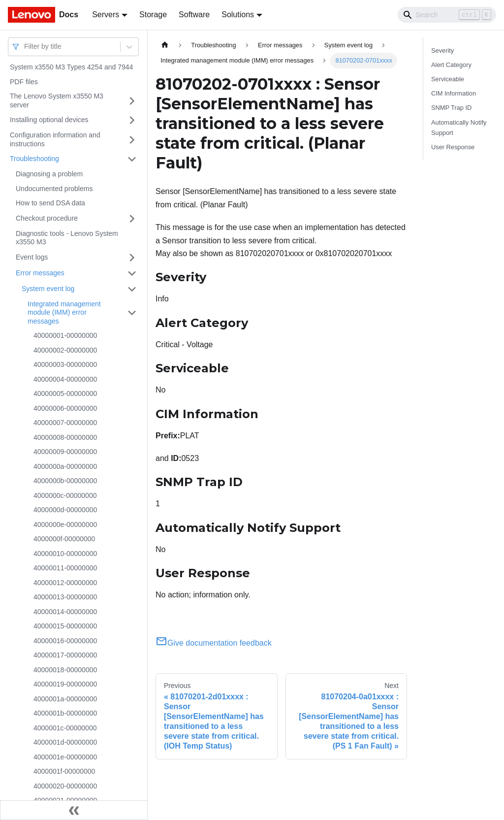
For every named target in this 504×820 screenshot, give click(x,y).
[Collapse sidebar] (74, 810)
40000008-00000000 (65, 437)
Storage (153, 15)
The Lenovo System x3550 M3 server (57, 100)
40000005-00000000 (65, 394)
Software (194, 15)
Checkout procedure (47, 218)
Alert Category (451, 65)
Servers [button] (106, 15)
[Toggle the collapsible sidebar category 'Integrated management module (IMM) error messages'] (132, 313)
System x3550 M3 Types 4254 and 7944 (71, 67)
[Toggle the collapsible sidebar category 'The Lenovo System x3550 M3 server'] (132, 101)
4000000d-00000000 (65, 510)
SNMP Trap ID (451, 108)
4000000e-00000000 (65, 525)
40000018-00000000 (65, 670)
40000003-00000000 (65, 364)
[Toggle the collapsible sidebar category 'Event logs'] (132, 258)
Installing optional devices (49, 120)
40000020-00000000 (65, 786)
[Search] (447, 15)
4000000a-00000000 (65, 466)
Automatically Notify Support (459, 128)
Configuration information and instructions (55, 139)
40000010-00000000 (65, 554)
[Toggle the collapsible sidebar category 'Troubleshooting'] (132, 159)
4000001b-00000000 (65, 713)
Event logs (32, 257)
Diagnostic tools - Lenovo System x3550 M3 (67, 238)
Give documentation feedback (214, 643)
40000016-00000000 (65, 641)
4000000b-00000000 (65, 481)
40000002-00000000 (65, 350)
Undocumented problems (54, 189)
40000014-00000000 (65, 612)
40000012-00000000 (65, 583)
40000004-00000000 (65, 379)
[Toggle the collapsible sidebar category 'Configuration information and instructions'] (132, 140)
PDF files (24, 82)
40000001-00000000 (65, 335)
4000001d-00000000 (65, 742)
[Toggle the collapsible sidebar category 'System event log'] (132, 289)
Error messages (40, 273)
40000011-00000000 (65, 568)
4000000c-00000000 (65, 495)
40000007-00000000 (65, 423)
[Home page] (165, 45)
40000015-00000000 (65, 626)
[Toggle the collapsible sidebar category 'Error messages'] (132, 273)
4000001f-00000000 (64, 771)
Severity (442, 50)
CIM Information (454, 93)
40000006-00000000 (65, 408)
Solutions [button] (238, 15)
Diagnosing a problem (49, 174)
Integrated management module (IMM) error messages (64, 312)
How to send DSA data (50, 203)
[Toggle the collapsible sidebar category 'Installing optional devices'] (132, 120)
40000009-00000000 (65, 452)
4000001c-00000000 (65, 728)
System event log (48, 289)
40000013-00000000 (65, 597)
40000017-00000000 (65, 655)
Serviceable (448, 79)
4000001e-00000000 (65, 757)
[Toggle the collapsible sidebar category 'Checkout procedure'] (132, 219)
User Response (453, 147)
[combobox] (25, 47)
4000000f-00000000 (64, 539)
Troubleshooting (34, 159)
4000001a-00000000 (65, 699)
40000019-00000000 (65, 684)
